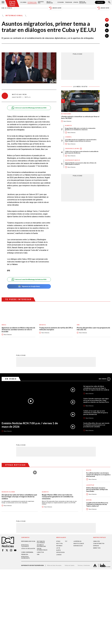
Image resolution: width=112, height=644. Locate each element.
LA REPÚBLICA (77, 541)
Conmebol (68, 137)
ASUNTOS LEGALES (79, 544)
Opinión (76, 2)
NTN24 (58, 541)
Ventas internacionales (42, 549)
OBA (38, 554)
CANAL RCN (100, 2)
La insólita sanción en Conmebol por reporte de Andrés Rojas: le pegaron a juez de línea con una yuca (81, 140)
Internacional (32, 2)
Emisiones (7, 8)
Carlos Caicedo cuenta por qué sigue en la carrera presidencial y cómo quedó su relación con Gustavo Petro (96, 400)
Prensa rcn (25, 554)
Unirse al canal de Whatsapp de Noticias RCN (29, 108)
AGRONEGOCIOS (78, 546)
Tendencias (68, 2)
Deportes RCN (41, 2)
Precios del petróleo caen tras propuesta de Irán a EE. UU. (93, 329)
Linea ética (40, 552)
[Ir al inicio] (12, 3)
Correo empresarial (27, 552)
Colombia (23, 2)
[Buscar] (109, 2)
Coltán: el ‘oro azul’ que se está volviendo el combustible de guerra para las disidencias (82, 152)
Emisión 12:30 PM (55, 8)
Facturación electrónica (41, 542)
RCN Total (60, 544)
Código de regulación (28, 549)
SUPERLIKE (96, 546)
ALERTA (58, 550)
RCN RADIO (59, 546)
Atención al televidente (25, 546)
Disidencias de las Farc (72, 149)
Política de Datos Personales (54, 565)
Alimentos (68, 126)
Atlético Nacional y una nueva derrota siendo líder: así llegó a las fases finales (97, 490)
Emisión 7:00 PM (103, 8)
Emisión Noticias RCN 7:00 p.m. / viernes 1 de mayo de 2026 (30, 425)
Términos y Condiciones (84, 565)
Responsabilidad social (28, 541)
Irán (78, 325)
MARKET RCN (97, 548)
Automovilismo (66, 114)
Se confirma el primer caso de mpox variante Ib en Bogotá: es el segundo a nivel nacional (98, 475)
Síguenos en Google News (29, 286)
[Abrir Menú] (3, 2)
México (4, 325)
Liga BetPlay (90, 485)
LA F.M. (58, 548)
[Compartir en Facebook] (107, 25)
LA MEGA (59, 555)
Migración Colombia (8, 492)
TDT (66, 541)
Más (105, 379)
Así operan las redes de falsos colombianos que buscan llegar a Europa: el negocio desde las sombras (96, 388)
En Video (11, 379)
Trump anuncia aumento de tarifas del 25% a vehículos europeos (56, 329)
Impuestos (42, 325)
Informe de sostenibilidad (41, 546)
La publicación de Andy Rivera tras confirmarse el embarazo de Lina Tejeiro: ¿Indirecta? (97, 504)
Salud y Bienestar (50, 2)
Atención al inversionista (25, 557)
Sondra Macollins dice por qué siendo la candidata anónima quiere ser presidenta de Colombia (96, 425)
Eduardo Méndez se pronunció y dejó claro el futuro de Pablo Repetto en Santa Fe (81, 164)
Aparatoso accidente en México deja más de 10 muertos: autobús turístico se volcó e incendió (18, 330)
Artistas (89, 500)
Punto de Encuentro (83, 2)
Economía (61, 2)
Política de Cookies (70, 565)
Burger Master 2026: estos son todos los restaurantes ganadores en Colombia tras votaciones (80, 129)
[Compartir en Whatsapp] (107, 36)
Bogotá (89, 470)
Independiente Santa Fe (73, 160)
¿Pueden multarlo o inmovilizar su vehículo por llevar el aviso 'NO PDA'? (80, 117)
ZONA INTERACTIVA (99, 544)
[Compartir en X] (107, 30)
